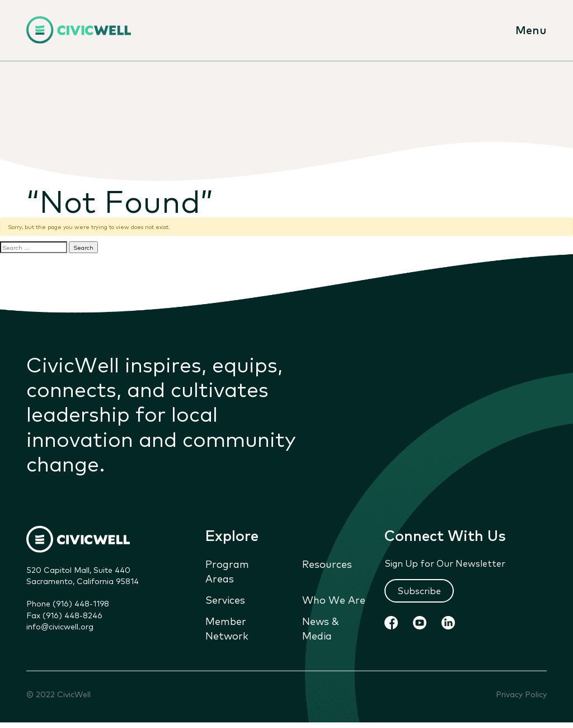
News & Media (321, 628)
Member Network (227, 628)
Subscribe (419, 590)
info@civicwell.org (60, 626)
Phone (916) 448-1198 (68, 603)
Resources (327, 563)
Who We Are (334, 599)
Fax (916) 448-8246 (64, 615)
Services (225, 599)
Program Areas (227, 571)
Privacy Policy (521, 694)
